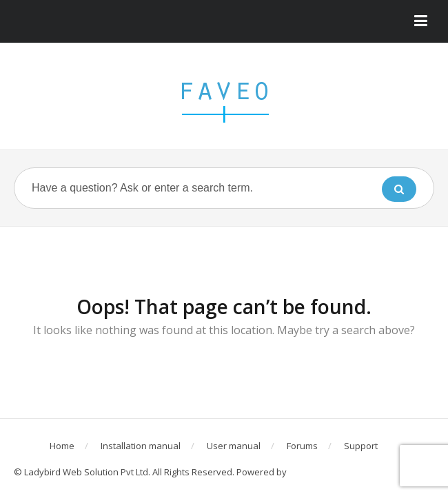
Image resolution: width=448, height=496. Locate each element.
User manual (234, 446)
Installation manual (141, 446)
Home (62, 446)
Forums (302, 446)
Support (361, 446)
